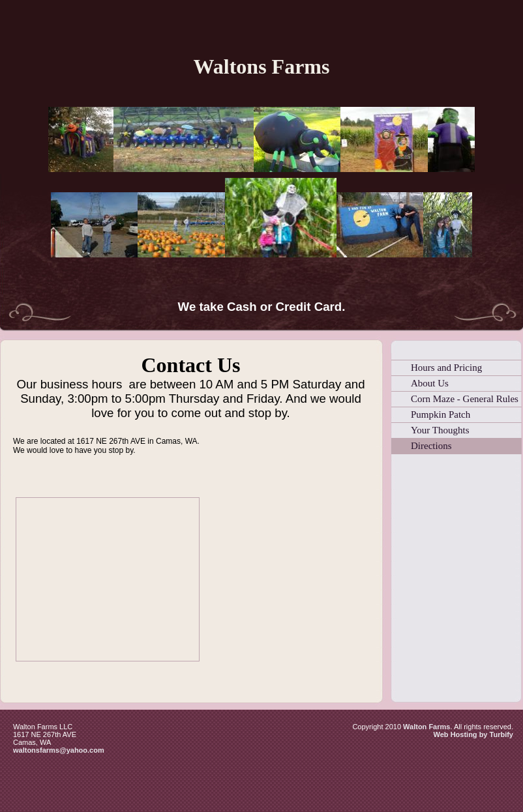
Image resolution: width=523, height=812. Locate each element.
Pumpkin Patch (441, 414)
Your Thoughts (440, 430)
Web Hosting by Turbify (473, 734)
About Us (430, 383)
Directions (431, 446)
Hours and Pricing (446, 368)
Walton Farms (426, 727)
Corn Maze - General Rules (465, 399)
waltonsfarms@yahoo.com (59, 750)
